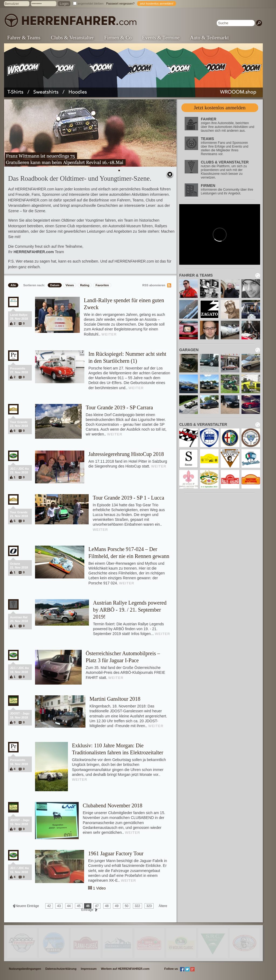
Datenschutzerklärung (61, 969)
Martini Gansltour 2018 (115, 699)
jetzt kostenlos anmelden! (157, 4)
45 (79, 906)
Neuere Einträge (27, 906)
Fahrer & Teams (24, 38)
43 (59, 906)
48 (107, 906)
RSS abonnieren (154, 285)
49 (117, 906)
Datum (55, 285)
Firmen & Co (118, 38)
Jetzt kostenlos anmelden (220, 108)
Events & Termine (161, 38)
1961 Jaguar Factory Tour (116, 853)
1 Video (99, 888)
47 (97, 906)
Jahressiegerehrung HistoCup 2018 (126, 454)
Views (70, 285)
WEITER (109, 334)
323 (149, 906)
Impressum (89, 969)
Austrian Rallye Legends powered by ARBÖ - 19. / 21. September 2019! (130, 610)
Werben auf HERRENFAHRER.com (125, 969)
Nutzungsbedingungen (25, 969)
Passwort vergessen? (120, 4)
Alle (13, 285)
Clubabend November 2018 (113, 805)
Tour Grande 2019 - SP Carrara (119, 407)
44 (69, 906)
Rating (85, 285)
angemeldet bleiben (91, 4)
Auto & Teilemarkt (209, 38)
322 (137, 906)
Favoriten (102, 285)
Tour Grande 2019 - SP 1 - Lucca (128, 498)
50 (127, 906)
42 (49, 906)
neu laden (258, 275)
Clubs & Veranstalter (72, 38)
